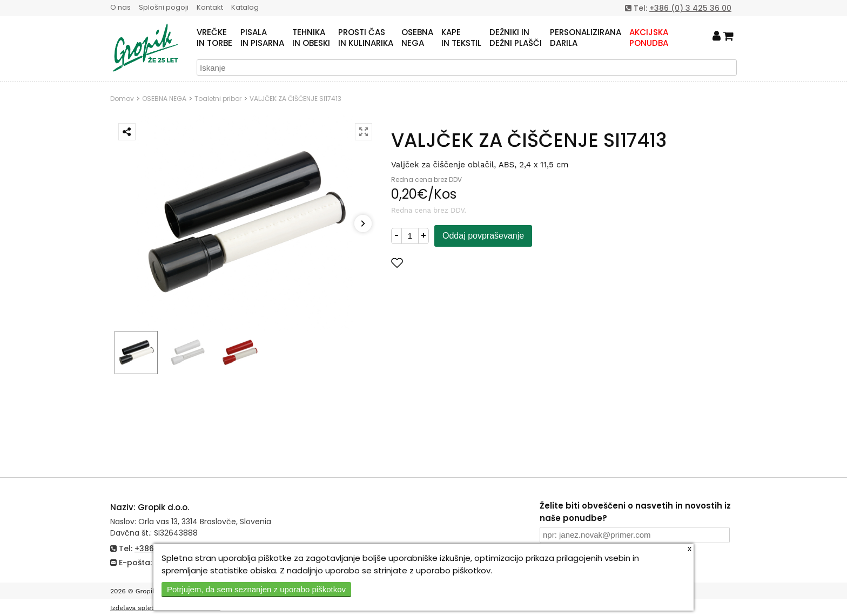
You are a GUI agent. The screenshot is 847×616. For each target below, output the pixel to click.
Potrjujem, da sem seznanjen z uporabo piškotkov (256, 589)
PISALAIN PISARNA (262, 38)
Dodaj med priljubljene (450, 263)
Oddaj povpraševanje (483, 236)
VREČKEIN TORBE (214, 38)
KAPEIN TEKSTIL (461, 38)
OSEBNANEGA (417, 38)
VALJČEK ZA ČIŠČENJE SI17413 (295, 99)
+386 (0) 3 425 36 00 (690, 8)
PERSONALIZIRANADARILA (586, 38)
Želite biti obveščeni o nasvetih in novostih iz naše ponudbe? (635, 512)
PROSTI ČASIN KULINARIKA (366, 38)
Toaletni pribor (218, 99)
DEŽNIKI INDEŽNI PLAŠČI (516, 38)
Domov (122, 99)
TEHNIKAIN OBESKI (311, 38)
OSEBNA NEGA (164, 99)
